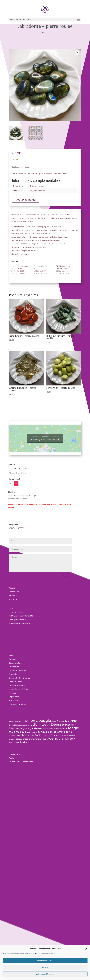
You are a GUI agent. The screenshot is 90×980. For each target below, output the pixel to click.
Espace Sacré (15, 592)
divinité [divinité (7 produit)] (39, 724)
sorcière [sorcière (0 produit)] (72, 735)
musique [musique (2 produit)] (21, 732)
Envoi (66, 576)
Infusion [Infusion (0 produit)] (45, 729)
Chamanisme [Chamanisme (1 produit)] (63, 721)
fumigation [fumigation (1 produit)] (24, 729)
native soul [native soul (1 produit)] (32, 732)
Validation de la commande (21, 762)
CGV (11, 608)
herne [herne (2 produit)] (39, 728)
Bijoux (12, 655)
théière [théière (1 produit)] (26, 739)
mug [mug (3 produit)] (12, 732)
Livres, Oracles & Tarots (19, 689)
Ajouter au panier (26, 200)
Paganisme (14, 697)
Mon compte (15, 754)
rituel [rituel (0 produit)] (61, 735)
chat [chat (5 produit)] (74, 721)
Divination (14, 674)
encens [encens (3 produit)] (69, 725)
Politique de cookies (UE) (20, 623)
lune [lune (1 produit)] (65, 729)
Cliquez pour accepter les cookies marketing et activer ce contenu (45, 438)
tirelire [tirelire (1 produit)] (34, 739)
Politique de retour (17, 620)
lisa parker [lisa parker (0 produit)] (55, 729)
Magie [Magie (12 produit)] (74, 728)
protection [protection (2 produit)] (24, 735)
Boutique (13, 596)
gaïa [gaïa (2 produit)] (32, 728)
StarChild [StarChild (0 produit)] (12, 739)
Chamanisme (15, 667)
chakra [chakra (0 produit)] (54, 721)
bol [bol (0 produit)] (37, 721)
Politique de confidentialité (21, 616)
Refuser (45, 967)
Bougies (13, 659)
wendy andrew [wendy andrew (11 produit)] (62, 738)
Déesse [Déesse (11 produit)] (57, 724)
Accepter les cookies (45, 961)
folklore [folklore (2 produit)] (13, 728)
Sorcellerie (14, 700)
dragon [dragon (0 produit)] (48, 725)
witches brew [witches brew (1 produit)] (23, 742)
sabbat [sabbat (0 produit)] (66, 735)
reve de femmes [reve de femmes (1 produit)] (51, 735)
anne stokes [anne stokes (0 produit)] (19, 721)
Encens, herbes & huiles (19, 678)
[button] (86, 949)
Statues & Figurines (17, 704)
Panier (12, 758)
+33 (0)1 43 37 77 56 (17, 528)
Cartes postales (16, 663)
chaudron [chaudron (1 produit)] (14, 725)
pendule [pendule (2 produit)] (43, 732)
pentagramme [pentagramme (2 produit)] (56, 732)
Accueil (12, 588)
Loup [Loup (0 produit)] (61, 729)
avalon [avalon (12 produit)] (29, 721)
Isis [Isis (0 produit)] (50, 729)
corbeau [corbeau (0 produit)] (22, 725)
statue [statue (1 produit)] (19, 739)
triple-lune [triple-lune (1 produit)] (43, 739)
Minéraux (45, 33)
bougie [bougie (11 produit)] (45, 721)
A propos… (14, 599)
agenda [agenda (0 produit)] (12, 721)
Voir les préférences (45, 974)
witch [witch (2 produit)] (12, 742)
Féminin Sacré (15, 682)
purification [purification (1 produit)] (37, 735)
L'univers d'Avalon (17, 685)
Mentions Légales (17, 612)
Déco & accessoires (17, 670)
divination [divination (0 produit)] (29, 725)
